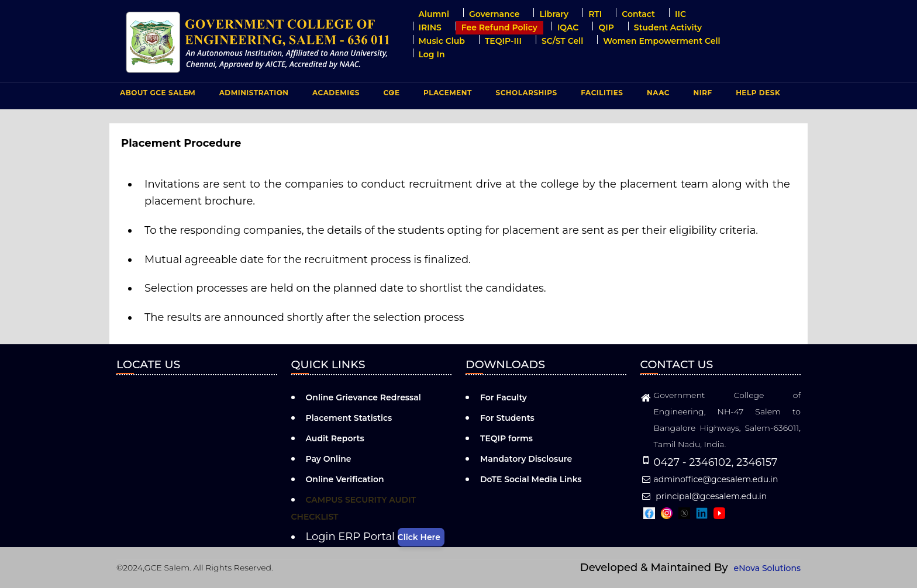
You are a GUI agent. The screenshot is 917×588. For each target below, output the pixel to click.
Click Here (419, 537)
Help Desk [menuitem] (758, 93)
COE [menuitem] (390, 95)
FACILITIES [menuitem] (600, 95)
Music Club (442, 41)
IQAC (568, 27)
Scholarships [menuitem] (526, 93)
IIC (680, 14)
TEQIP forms (506, 438)
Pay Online (329, 459)
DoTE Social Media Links (531, 479)
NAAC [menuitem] (657, 95)
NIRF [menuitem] (703, 93)
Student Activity (668, 27)
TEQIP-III (503, 41)
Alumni (434, 14)
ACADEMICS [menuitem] (335, 95)
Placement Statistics (349, 418)
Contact (638, 14)
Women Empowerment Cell (661, 41)
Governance (494, 14)
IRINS (430, 27)
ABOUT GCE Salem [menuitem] (156, 95)
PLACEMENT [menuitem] (446, 95)
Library (554, 14)
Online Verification (345, 479)
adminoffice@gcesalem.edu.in (709, 479)
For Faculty (504, 397)
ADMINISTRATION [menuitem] (253, 95)
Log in (432, 54)
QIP (606, 27)
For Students (507, 418)
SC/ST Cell (562, 41)
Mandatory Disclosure (526, 459)
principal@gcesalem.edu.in (704, 496)
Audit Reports (335, 438)
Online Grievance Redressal (363, 397)
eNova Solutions (767, 568)
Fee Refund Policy (499, 27)
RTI (595, 14)
